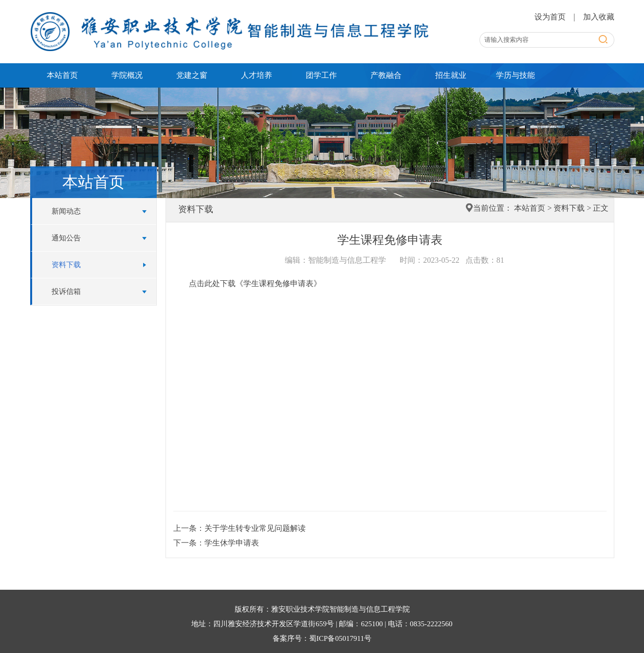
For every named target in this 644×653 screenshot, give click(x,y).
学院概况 (127, 75)
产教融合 (386, 75)
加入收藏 (599, 17)
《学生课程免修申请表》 (278, 283)
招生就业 (451, 75)
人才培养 (257, 75)
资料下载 (66, 265)
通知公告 (66, 238)
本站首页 (62, 75)
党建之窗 (192, 75)
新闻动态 (66, 211)
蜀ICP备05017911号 (340, 638)
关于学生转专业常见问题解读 (255, 528)
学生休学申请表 (232, 543)
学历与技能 (515, 75)
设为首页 (551, 17)
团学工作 (321, 75)
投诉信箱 (66, 291)
